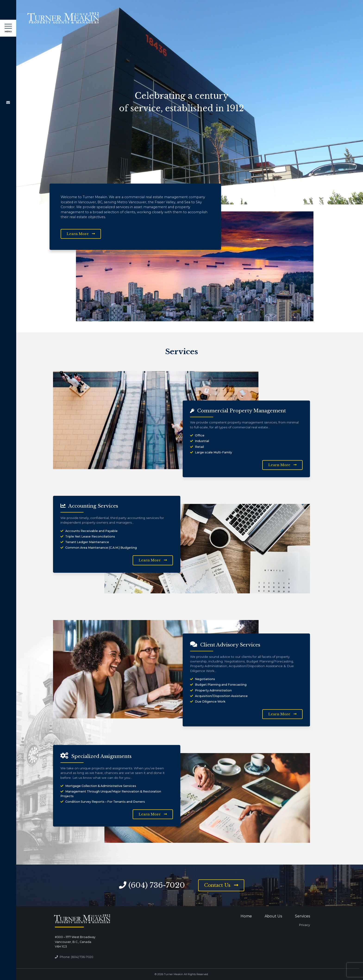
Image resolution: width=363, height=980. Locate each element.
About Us (273, 916)
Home (246, 916)
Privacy (305, 925)
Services (302, 916)
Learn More (81, 234)
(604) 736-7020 (157, 885)
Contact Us (221, 885)
